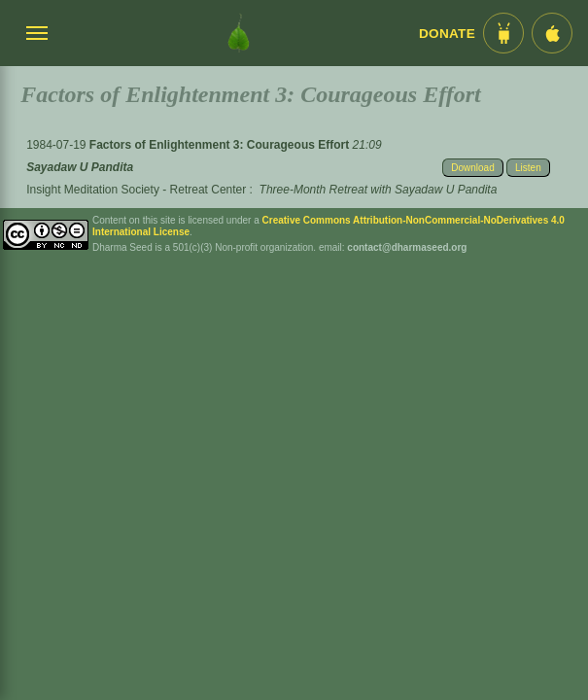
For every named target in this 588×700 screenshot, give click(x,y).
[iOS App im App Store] (552, 33)
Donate (447, 34)
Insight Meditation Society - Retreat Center (136, 190)
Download (472, 168)
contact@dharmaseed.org (407, 247)
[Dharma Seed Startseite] (239, 33)
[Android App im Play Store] (503, 33)
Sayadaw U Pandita (80, 167)
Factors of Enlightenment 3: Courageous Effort (221, 145)
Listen (528, 168)
